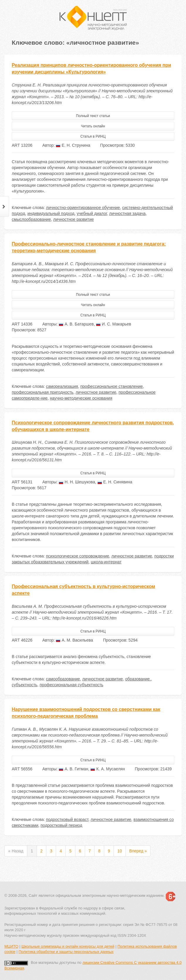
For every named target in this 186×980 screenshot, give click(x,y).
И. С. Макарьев (114, 324)
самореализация (62, 386)
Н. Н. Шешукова (77, 482)
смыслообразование (31, 219)
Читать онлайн (93, 126)
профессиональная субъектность (71, 685)
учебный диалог (92, 213)
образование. (138, 679)
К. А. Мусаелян (108, 769)
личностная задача (127, 213)
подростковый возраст (67, 819)
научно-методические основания (81, 398)
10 (120, 851)
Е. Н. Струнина (73, 145)
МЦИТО (11, 946)
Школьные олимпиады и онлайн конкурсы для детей (68, 946)
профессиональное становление (112, 386)
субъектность (24, 685)
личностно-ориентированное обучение (83, 208)
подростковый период (61, 825)
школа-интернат (106, 562)
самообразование (63, 679)
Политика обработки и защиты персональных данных (66, 952)
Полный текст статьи (93, 116)
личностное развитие (73, 219)
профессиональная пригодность (43, 392)
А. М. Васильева (74, 640)
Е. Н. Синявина (115, 482)
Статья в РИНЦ (93, 136)
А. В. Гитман (73, 769)
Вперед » (138, 851)
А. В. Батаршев (76, 324)
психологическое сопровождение (78, 556)
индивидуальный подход (51, 213)
